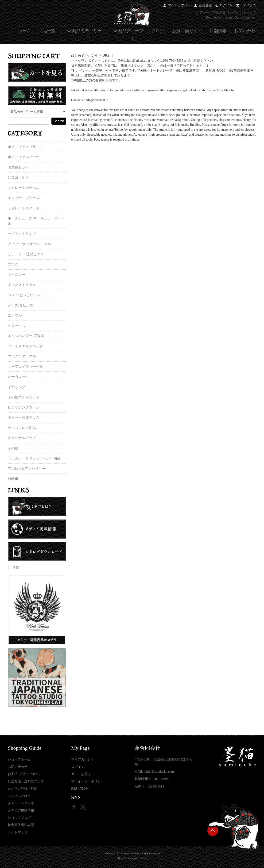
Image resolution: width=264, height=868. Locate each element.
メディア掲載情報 (21, 810)
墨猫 (16, 567)
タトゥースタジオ (21, 803)
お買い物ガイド (187, 31)
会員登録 (205, 5)
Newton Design (138, 858)
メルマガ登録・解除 (23, 789)
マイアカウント (179, 5)
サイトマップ (18, 832)
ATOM (84, 789)
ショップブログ (19, 818)
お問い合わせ (18, 767)
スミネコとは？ (19, 796)
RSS (74, 789)
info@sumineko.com (160, 772)
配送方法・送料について (26, 781)
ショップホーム (19, 759)
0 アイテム (248, 5)
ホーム (24, 31)
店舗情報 (218, 31)
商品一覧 (47, 31)
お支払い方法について (24, 774)
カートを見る (81, 774)
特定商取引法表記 (21, 825)
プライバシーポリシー (88, 781)
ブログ (158, 31)
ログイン (226, 5)
